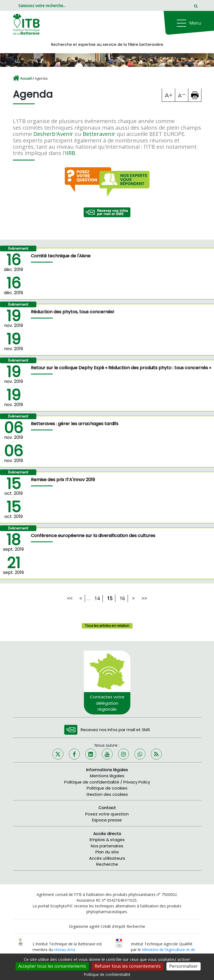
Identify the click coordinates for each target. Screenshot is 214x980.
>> (144, 598)
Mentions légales (107, 776)
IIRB (70, 153)
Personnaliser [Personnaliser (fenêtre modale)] (184, 966)
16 (122, 598)
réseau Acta (65, 950)
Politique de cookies (107, 788)
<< (70, 598)
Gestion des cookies (107, 794)
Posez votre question (107, 814)
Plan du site (107, 852)
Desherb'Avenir (53, 134)
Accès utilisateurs (107, 858)
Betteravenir (99, 134)
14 (97, 598)
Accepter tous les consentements (52, 966)
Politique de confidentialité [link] (107, 974)
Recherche (107, 864)
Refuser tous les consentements (128, 966)
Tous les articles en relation (107, 626)
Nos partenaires (107, 846)
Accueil (26, 78)
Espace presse (107, 820)
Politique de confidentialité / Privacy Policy (107, 782)
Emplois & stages (107, 840)
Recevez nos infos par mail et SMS (115, 730)
